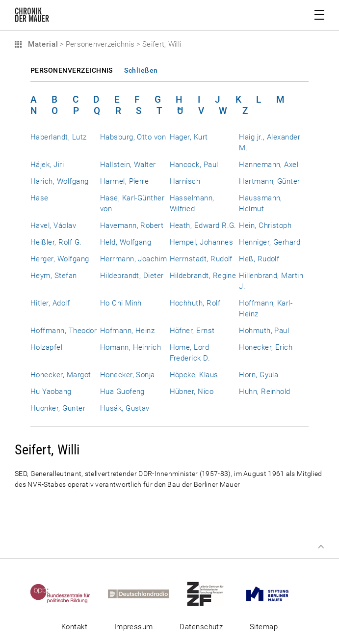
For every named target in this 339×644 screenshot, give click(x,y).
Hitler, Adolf (50, 303)
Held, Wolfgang (126, 242)
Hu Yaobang (51, 392)
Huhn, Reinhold (265, 392)
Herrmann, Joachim (134, 259)
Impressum (134, 627)
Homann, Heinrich (131, 347)
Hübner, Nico (192, 392)
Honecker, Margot (61, 375)
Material (42, 44)
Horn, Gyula (259, 375)
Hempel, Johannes (202, 242)
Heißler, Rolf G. (56, 242)
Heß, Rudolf (259, 259)
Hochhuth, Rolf (195, 303)
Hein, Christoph (265, 225)
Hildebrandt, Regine (203, 276)
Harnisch (185, 181)
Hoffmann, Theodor (64, 331)
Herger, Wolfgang (60, 259)
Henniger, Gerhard (270, 242)
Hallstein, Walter (128, 165)
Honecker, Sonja (128, 375)
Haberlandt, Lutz (59, 137)
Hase (39, 198)
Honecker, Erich (266, 347)
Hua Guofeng (122, 392)
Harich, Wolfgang (60, 181)
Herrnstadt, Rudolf (201, 259)
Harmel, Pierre (125, 181)
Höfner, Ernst (192, 331)
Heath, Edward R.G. (203, 225)
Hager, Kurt (189, 137)
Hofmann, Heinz (128, 331)
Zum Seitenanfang (321, 547)
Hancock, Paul (194, 165)
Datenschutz (201, 627)
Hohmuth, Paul (264, 331)
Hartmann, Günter (270, 181)
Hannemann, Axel (269, 165)
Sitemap (264, 627)
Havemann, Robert (132, 225)
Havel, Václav (53, 225)
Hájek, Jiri (47, 165)
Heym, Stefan (54, 276)
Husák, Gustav (125, 408)
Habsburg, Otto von (133, 137)
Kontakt (74, 627)
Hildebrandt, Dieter (132, 276)
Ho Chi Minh (121, 303)
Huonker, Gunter (58, 408)
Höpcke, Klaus (194, 375)
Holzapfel (46, 347)
